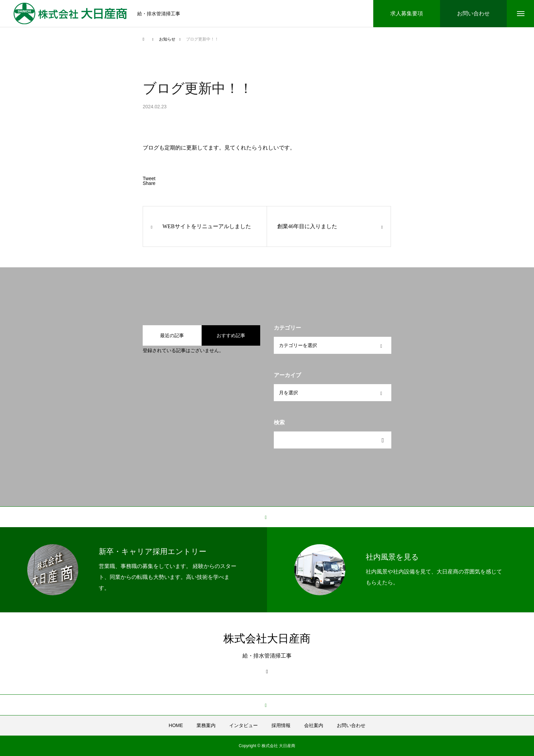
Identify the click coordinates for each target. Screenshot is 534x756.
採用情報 (281, 725)
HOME (176, 725)
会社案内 (314, 725)
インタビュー (244, 725)
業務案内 (206, 725)
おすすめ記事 (231, 335)
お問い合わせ (351, 725)
